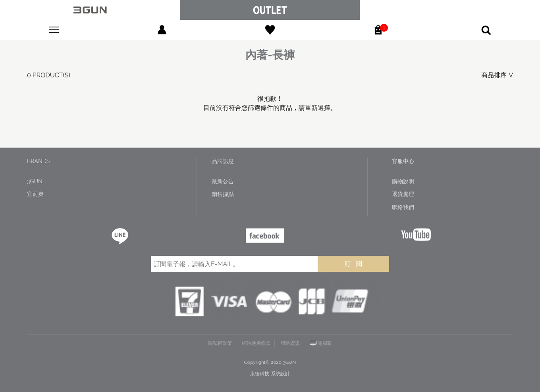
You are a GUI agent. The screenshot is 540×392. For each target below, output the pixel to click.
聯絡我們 (403, 207)
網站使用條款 (256, 343)
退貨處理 (403, 194)
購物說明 (403, 181)
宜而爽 (35, 194)
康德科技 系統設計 (270, 374)
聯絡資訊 (290, 343)
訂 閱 (353, 264)
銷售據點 (223, 194)
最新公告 (223, 181)
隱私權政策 (220, 343)
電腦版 (325, 343)
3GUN (35, 181)
